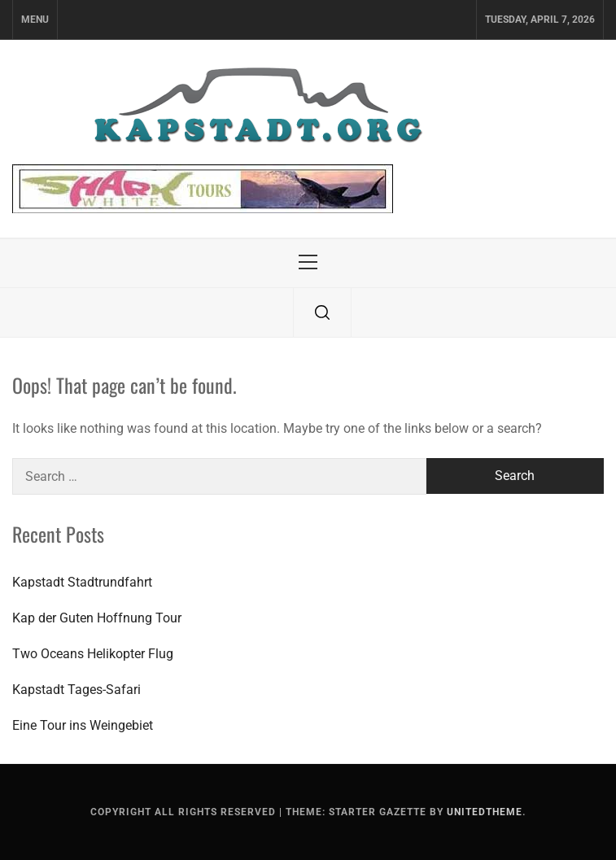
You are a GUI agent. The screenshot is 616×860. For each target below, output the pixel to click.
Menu (35, 20)
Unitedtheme (485, 812)
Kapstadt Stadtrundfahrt (82, 582)
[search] (322, 312)
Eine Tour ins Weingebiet (83, 725)
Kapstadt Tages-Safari (76, 690)
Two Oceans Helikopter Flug (93, 654)
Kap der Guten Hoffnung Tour (97, 618)
